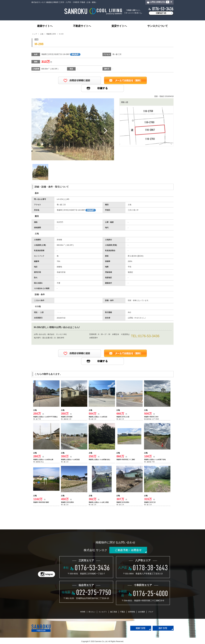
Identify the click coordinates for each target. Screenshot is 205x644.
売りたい (92, 612)
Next (105, 130)
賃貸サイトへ (119, 26)
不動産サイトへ (82, 26)
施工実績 (114, 612)
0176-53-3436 (149, 336)
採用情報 (132, 612)
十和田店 (123, 593)
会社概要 (142, 612)
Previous (40, 127)
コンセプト (103, 612)
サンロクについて (158, 26)
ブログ (151, 612)
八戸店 (123, 568)
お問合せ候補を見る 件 (161, 2)
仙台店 (66, 592)
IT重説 (123, 612)
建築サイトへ (45, 26)
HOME (83, 612)
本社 (66, 568)
